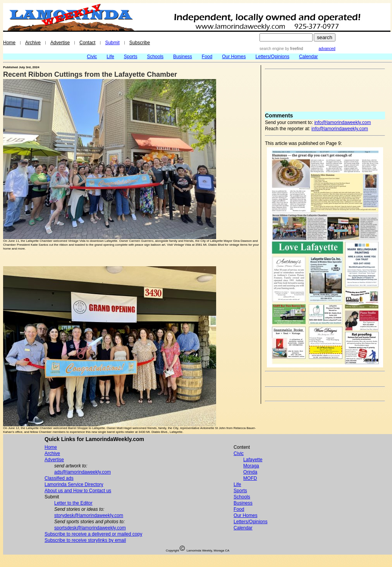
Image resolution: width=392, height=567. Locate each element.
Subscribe (140, 43)
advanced (327, 49)
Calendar (309, 57)
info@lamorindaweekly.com (342, 122)
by (293, 49)
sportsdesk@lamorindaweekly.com (90, 528)
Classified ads (59, 478)
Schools (155, 57)
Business (183, 57)
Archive (33, 43)
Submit (112, 43)
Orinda (250, 472)
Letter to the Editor (73, 503)
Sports (131, 57)
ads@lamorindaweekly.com (83, 472)
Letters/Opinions (273, 57)
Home (9, 43)
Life (110, 57)
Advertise (60, 43)
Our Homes (234, 57)
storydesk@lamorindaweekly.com (89, 515)
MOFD (250, 478)
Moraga (251, 466)
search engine (272, 49)
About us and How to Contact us (78, 491)
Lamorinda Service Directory (74, 484)
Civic (92, 57)
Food (207, 57)
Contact (87, 43)
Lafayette (253, 460)
